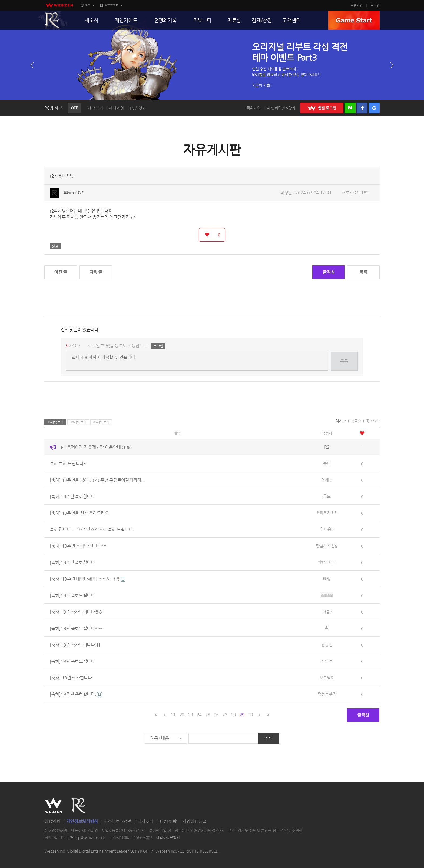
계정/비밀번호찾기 (281, 108)
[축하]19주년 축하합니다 (72, 497)
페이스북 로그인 (362, 108)
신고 (55, 246)
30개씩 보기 (78, 422)
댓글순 (356, 421)
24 (199, 715)
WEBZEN (53, 806)
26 (216, 715)
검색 (269, 738)
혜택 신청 (116, 108)
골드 (327, 496)
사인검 (327, 661)
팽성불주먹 (327, 694)
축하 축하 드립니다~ (68, 464)
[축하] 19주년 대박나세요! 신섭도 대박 (88, 579)
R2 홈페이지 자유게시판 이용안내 (96, 447)
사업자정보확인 (168, 837)
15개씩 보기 (55, 422)
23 (191, 715)
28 (233, 715)
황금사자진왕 (327, 546)
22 (182, 715)
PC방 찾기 (138, 108)
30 (251, 715)
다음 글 (96, 272)
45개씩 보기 (101, 422)
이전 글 (61, 272)
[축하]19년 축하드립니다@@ (76, 612)
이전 (32, 65)
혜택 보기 (96, 108)
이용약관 (52, 821)
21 (173, 715)
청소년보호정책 (118, 821)
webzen (59, 5)
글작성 (329, 272)
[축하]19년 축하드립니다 (72, 595)
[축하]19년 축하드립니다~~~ (76, 628)
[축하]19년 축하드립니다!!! (75, 645)
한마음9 (327, 529)
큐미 (327, 463)
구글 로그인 (374, 108)
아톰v (327, 612)
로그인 (375, 5)
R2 (53, 20)
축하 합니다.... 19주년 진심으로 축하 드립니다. (92, 529)
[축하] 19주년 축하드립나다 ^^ (78, 546)
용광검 (327, 645)
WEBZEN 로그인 (322, 108)
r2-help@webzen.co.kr (87, 837)
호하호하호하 (327, 513)
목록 (363, 272)
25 (208, 715)
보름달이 (327, 677)
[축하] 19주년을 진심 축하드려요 (79, 513)
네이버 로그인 (350, 108)
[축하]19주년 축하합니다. (76, 694)
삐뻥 (327, 579)
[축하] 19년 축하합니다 (71, 678)
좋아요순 (373, 421)
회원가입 (357, 5)
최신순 (341, 421)
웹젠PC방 (168, 821)
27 (225, 715)
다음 (392, 65)
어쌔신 (327, 480)
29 (242, 715)
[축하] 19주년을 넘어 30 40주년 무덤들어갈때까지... (97, 480)
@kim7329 (74, 193)
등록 (344, 361)
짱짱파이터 (327, 562)
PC (88, 5)
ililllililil (327, 595)
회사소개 (145, 821)
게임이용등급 (194, 821)
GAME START (354, 20)
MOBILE (111, 5)
